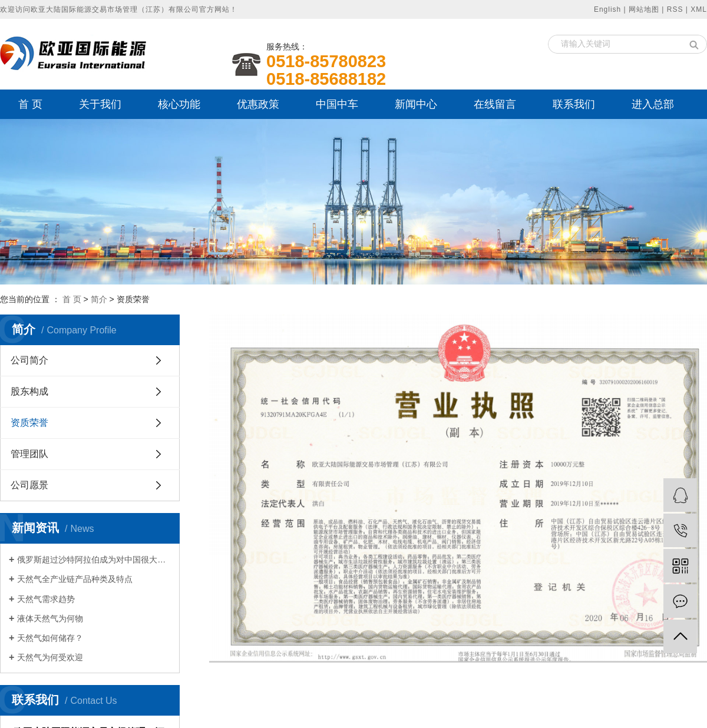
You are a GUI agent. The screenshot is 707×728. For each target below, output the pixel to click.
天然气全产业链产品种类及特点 (75, 579)
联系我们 (574, 104)
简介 (99, 299)
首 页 (30, 104)
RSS (675, 9)
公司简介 (29, 360)
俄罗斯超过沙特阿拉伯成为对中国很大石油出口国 (94, 560)
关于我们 (100, 104)
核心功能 (179, 104)
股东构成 (29, 391)
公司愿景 (29, 485)
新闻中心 (416, 104)
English (607, 9)
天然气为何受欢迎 (50, 657)
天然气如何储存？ (50, 638)
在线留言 (495, 104)
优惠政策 (258, 104)
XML (699, 9)
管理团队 (29, 454)
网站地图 (644, 9)
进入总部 (653, 104)
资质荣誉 (29, 423)
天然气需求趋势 (46, 599)
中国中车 (337, 104)
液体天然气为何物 (50, 618)
